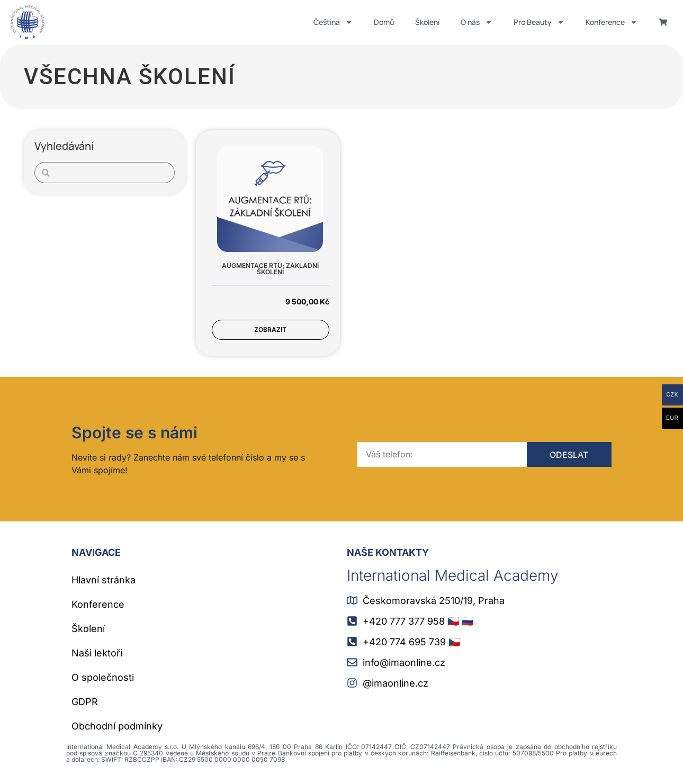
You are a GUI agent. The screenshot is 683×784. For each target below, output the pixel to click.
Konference (612, 22)
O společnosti (103, 677)
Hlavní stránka (104, 580)
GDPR (85, 702)
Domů (384, 22)
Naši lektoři (97, 653)
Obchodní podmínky (117, 726)
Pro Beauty (539, 22)
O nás (477, 22)
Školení (427, 22)
